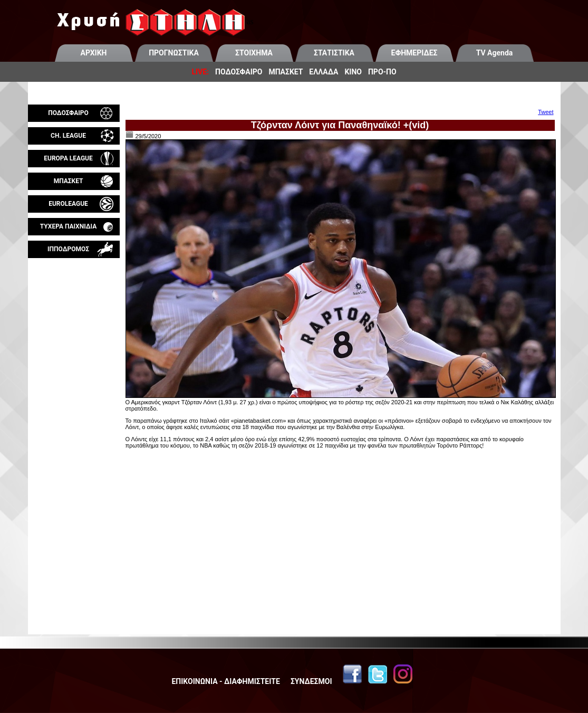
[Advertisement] (74, 382)
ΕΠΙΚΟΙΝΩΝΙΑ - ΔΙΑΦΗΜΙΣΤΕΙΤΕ (225, 681)
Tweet (546, 112)
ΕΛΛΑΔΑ (324, 72)
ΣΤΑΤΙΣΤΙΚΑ (334, 53)
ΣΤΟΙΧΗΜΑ (254, 53)
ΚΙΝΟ (353, 72)
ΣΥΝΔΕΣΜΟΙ (311, 681)
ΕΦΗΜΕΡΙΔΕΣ (415, 53)
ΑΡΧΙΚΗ (94, 53)
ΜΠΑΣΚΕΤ (286, 72)
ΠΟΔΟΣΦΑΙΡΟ (239, 72)
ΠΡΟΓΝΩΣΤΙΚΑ (174, 53)
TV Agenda (495, 53)
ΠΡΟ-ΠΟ (382, 72)
